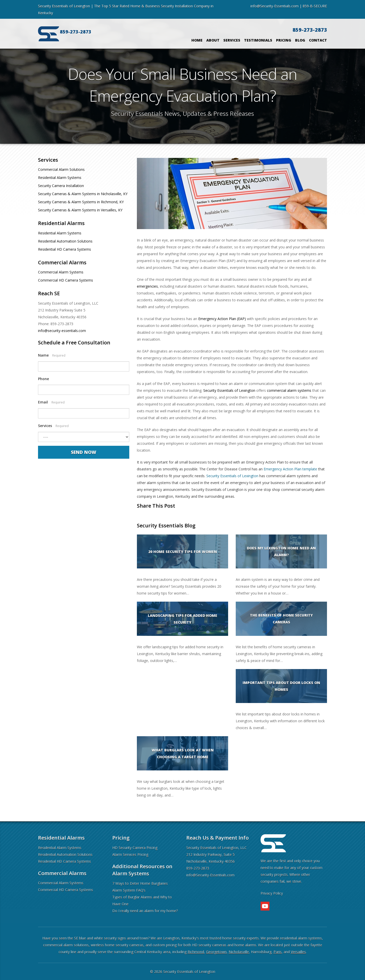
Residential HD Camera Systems (65, 249)
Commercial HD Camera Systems (66, 280)
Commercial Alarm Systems (61, 272)
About (213, 40)
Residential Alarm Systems (60, 178)
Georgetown (216, 952)
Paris (278, 952)
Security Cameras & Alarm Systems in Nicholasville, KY (83, 194)
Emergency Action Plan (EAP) (222, 319)
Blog (300, 40)
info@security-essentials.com (62, 331)
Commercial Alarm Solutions (61, 169)
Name (52, 355)
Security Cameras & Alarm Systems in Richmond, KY (81, 202)
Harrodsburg (261, 952)
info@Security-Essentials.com (275, 6)
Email (51, 402)
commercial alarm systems (289, 390)
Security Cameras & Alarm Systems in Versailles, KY (80, 210)
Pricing (284, 40)
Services (232, 40)
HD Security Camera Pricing (135, 848)
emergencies (147, 286)
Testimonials (258, 40)
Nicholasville (239, 952)
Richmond (196, 952)
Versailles (298, 952)
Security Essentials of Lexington (229, 390)
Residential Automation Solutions (65, 241)
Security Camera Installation (61, 186)
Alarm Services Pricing (130, 854)
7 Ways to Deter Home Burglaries (140, 883)
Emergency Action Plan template (290, 469)
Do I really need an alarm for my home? (145, 911)
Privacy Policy (272, 893)
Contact (318, 40)
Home (197, 40)
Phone (43, 379)
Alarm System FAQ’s (129, 890)
